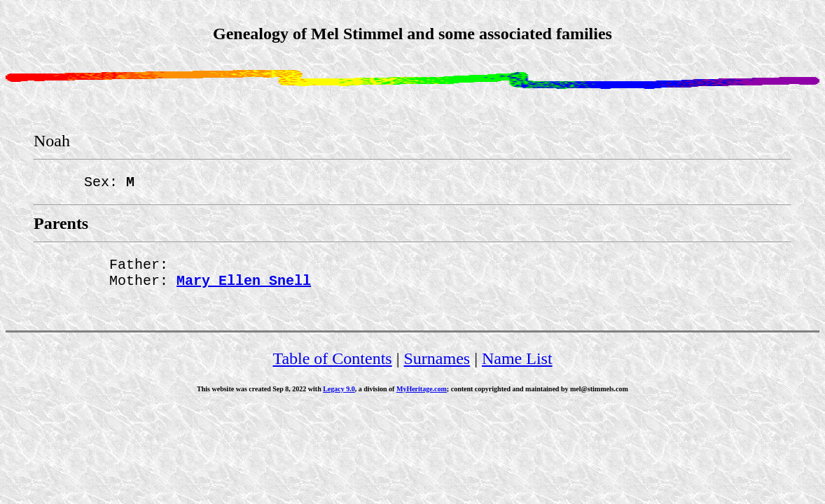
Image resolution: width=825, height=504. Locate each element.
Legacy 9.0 (339, 397)
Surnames (437, 367)
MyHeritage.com (422, 397)
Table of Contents (332, 367)
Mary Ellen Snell (244, 288)
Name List (517, 367)
